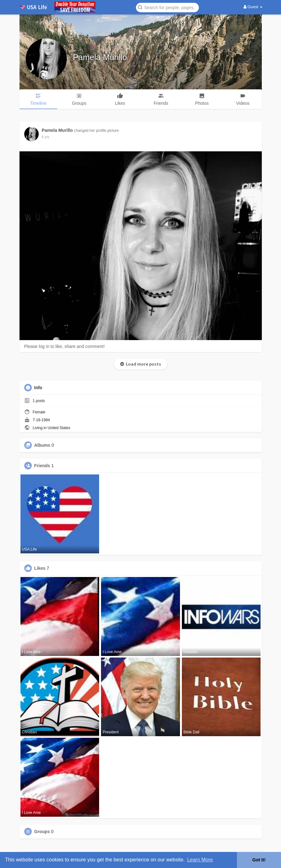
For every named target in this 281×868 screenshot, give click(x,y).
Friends (42, 466)
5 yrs (46, 137)
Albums (42, 445)
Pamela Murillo (100, 57)
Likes (40, 568)
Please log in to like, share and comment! (65, 346)
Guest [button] (253, 7)
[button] (167, 7)
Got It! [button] (259, 860)
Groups (42, 832)
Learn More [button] (200, 860)
